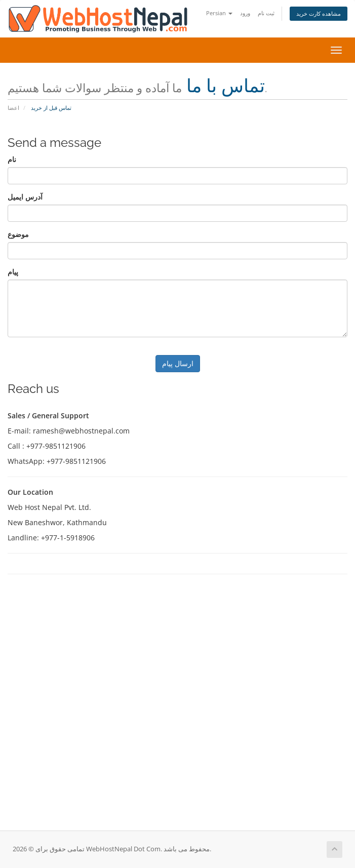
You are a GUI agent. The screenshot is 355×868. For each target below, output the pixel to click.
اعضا (13, 108)
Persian (219, 13)
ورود (245, 13)
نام (12, 159)
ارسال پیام (178, 363)
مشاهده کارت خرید (319, 13)
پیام (13, 272)
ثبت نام (266, 13)
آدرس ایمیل (25, 197)
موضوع (18, 234)
